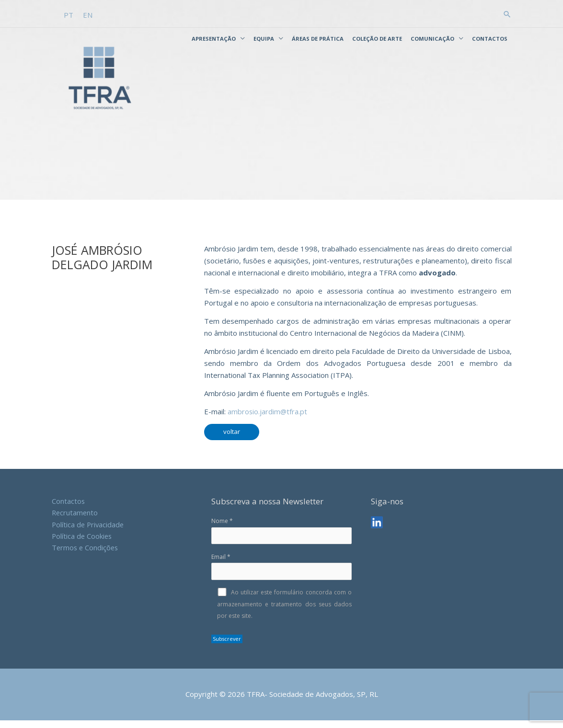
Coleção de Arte (377, 38)
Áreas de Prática (318, 38)
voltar (232, 439)
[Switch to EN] (88, 14)
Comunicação (432, 38)
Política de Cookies (83, 544)
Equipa (264, 38)
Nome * (281, 538)
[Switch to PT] (69, 14)
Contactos (490, 38)
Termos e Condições (86, 556)
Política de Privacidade (89, 532)
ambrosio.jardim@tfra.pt (268, 419)
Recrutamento (75, 520)
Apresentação (214, 38)
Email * (281, 574)
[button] (507, 14)
